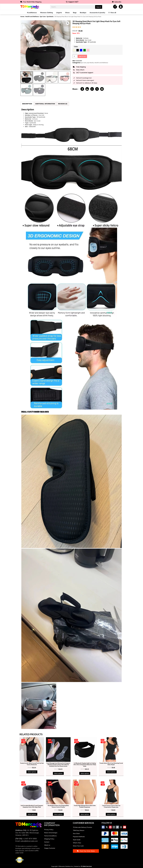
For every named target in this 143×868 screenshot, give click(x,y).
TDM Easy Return (79, 830)
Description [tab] (27, 104)
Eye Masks (50, 17)
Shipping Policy (49, 839)
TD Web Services (86, 866)
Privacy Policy (49, 830)
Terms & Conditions (50, 836)
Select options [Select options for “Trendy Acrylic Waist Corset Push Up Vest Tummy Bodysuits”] (32, 772)
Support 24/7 (72, 2)
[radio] (74, 50)
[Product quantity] (75, 56)
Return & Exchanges (51, 833)
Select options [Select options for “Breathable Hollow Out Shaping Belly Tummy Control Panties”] (58, 814)
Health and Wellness (32, 17)
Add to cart (82, 56)
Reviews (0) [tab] (63, 104)
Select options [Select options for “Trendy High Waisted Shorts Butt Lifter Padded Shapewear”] (85, 814)
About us (47, 845)
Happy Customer (50, 848)
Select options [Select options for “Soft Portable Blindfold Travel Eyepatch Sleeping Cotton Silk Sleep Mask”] (32, 814)
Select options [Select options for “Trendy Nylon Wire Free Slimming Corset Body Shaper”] (111, 772)
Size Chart (76, 833)
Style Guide (77, 840)
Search (99, 7)
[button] (68, 23)
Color (76, 47)
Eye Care (43, 17)
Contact (47, 842)
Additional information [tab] (45, 104)
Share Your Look (78, 846)
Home (22, 17)
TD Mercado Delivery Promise (82, 827)
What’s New (77, 843)
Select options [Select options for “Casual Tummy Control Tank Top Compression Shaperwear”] (111, 814)
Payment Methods (79, 837)
